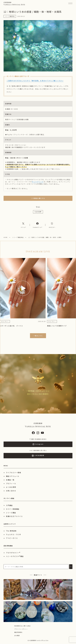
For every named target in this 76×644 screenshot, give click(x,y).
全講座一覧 (10, 480)
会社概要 (17, 635)
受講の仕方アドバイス (14, 516)
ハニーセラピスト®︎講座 (15, 556)
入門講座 (9, 505)
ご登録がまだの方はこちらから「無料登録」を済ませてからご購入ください (35, 81)
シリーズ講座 (11, 513)
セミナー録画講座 (13, 509)
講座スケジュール (13, 476)
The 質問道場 (11, 531)
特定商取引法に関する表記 (22, 626)
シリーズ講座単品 (18, 237)
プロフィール (11, 483)
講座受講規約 (18, 632)
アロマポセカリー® (13, 553)
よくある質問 (11, 487)
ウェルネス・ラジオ (13, 534)
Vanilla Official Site (14, 4)
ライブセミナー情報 (13, 472)
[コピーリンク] (52, 225)
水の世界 (38, 212)
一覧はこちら (38, 336)
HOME (6, 237)
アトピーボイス (12, 538)
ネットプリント (38, 182)
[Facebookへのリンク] (38, 225)
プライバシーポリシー (21, 629)
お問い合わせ (11, 491)
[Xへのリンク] (23, 225)
